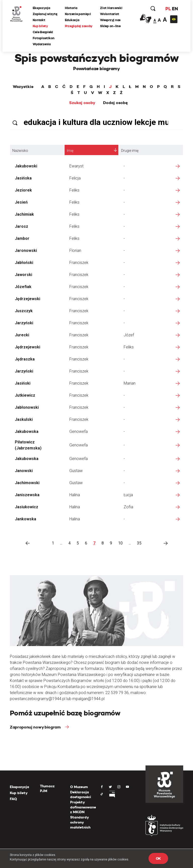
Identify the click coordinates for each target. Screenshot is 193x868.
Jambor (22, 238)
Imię (70, 151)
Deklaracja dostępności (81, 795)
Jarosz (21, 226)
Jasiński (23, 383)
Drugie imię (130, 151)
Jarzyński (24, 323)
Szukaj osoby (82, 103)
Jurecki (22, 335)
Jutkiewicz (25, 395)
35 (139, 543)
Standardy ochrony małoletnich (80, 822)
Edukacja (72, 20)
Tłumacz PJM (47, 789)
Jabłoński (24, 263)
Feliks (74, 190)
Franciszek (79, 263)
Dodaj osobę (115, 103)
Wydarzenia (42, 44)
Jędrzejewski (28, 299)
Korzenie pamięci (78, 14)
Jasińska (23, 178)
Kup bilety (40, 26)
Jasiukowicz (27, 507)
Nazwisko (20, 151)
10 (120, 543)
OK (158, 858)
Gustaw (76, 471)
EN (175, 9)
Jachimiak (24, 214)
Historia (71, 8)
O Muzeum (79, 787)
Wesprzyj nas (111, 20)
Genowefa (79, 431)
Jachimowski (27, 483)
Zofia (128, 507)
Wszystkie (23, 87)
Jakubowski (26, 166)
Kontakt (39, 20)
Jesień (21, 202)
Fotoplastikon (44, 38)
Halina (75, 495)
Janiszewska (27, 495)
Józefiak (23, 287)
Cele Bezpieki (43, 32)
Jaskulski (24, 419)
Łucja (128, 495)
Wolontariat (110, 14)
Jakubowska (27, 431)
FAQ (13, 799)
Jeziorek (23, 190)
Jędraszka (25, 359)
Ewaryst (76, 166)
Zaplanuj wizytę (45, 14)
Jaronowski (26, 250)
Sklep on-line (111, 26)
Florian (75, 250)
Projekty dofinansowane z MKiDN (83, 807)
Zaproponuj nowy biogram (36, 727)
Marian (130, 383)
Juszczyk (24, 311)
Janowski (24, 471)
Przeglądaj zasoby (79, 26)
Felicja (75, 178)
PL (168, 9)
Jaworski (23, 275)
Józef (129, 335)
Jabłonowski (27, 407)
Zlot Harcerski (111, 8)
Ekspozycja (41, 8)
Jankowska (26, 519)
